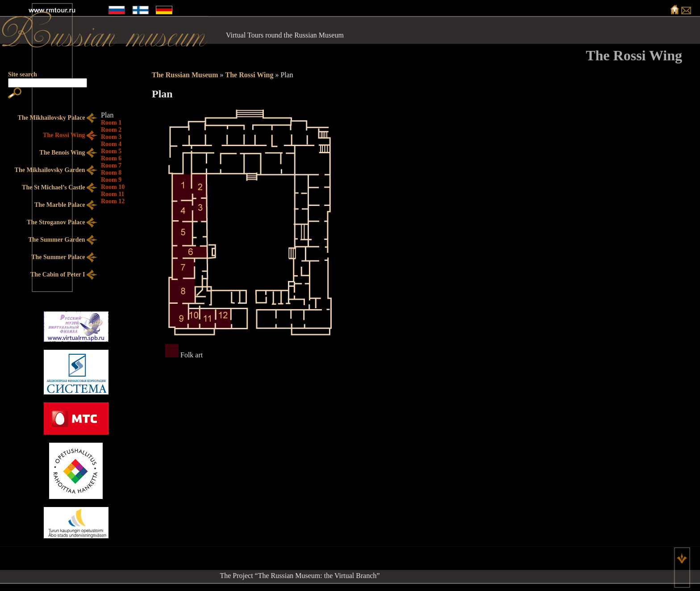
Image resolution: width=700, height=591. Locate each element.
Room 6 (111, 158)
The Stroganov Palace (62, 223)
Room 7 (111, 166)
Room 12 (113, 201)
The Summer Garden (63, 240)
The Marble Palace (66, 205)
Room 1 (111, 123)
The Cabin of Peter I (64, 275)
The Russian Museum (185, 75)
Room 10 (113, 187)
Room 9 (111, 180)
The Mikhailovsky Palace (58, 118)
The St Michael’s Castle (60, 188)
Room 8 (111, 173)
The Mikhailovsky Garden (56, 170)
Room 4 (111, 144)
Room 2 (111, 130)
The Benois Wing (68, 153)
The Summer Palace (64, 258)
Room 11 (113, 194)
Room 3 (111, 137)
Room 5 (111, 151)
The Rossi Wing (249, 75)
